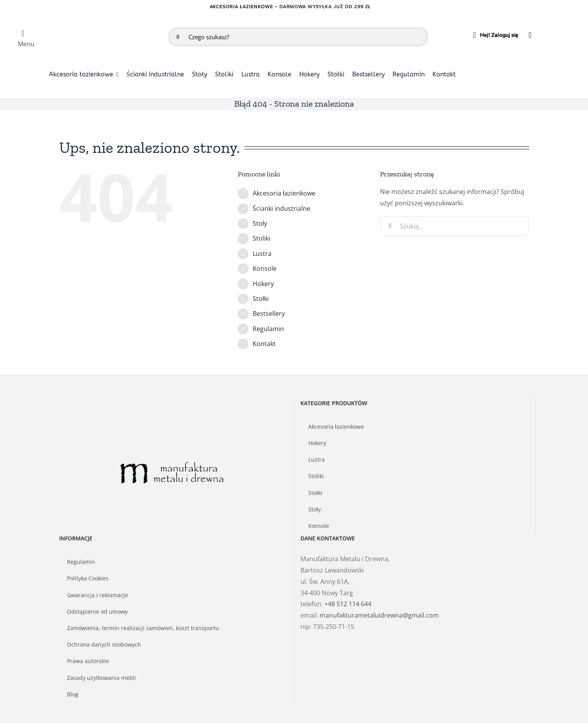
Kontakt (264, 344)
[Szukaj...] (454, 226)
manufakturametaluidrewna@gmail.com (379, 615)
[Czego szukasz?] (298, 37)
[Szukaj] (178, 37)
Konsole (265, 268)
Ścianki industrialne (281, 208)
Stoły (260, 223)
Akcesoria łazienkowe (241, 7)
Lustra (262, 254)
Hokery (263, 284)
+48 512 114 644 (348, 604)
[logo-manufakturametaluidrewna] (104, 27)
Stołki (261, 299)
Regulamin (268, 329)
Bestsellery (269, 313)
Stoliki (261, 238)
